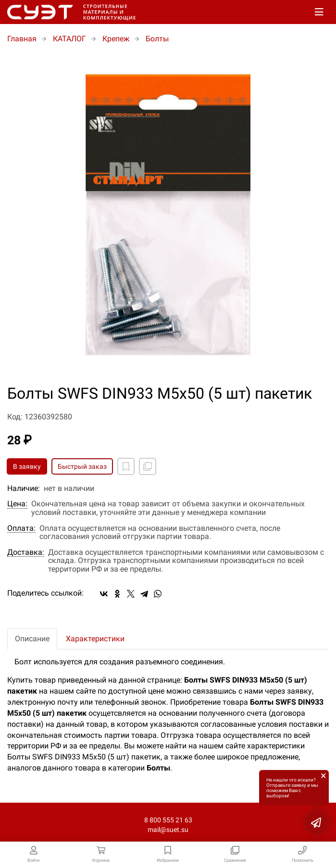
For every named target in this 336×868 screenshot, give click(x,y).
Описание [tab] (32, 639)
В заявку (27, 466)
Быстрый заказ (82, 466)
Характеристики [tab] (95, 639)
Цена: (17, 504)
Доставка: (26, 552)
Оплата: (21, 528)
